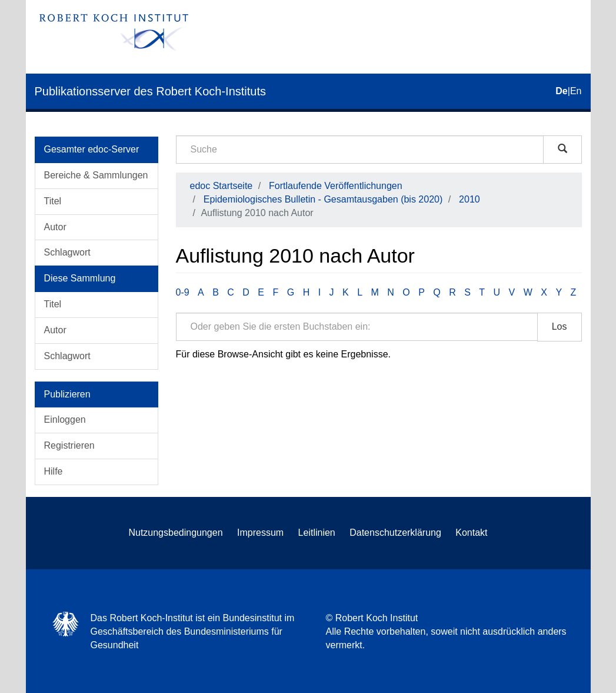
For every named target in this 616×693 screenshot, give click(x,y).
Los (560, 326)
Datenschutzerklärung (395, 533)
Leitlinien (317, 533)
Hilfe (54, 471)
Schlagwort (67, 252)
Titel (53, 201)
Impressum (260, 533)
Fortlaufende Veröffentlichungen (336, 186)
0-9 (183, 292)
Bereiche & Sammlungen (96, 175)
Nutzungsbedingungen (175, 533)
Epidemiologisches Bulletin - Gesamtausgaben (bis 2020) (323, 199)
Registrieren (69, 445)
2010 (470, 199)
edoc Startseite (222, 186)
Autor (55, 227)
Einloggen (65, 420)
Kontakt (471, 533)
